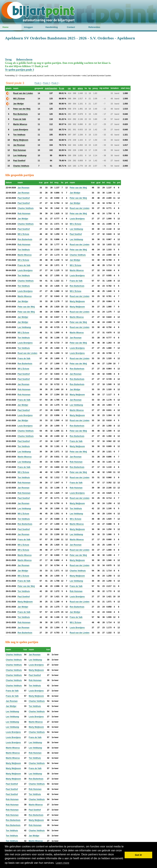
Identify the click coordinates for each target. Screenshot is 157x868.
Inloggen (28, 27)
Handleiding (52, 27)
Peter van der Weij (78, 188)
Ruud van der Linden (80, 208)
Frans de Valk (24, 265)
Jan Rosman (23, 188)
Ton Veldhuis (24, 250)
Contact (71, 27)
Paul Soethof (24, 198)
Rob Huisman (24, 214)
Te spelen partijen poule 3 (19, 70)
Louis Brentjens (77, 219)
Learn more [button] (62, 863)
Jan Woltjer (75, 193)
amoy (80, 88)
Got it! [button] (138, 855)
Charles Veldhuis (26, 208)
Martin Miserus (25, 255)
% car (61, 88)
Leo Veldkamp (76, 229)
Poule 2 (46, 83)
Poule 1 (38, 83)
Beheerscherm (24, 59)
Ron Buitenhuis (25, 239)
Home (5, 27)
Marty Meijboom (77, 301)
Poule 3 (55, 83)
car (69, 88)
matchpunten (51, 88)
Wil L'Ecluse (76, 224)
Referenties (94, 27)
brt (74, 88)
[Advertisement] (78, 49)
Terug (8, 59)
